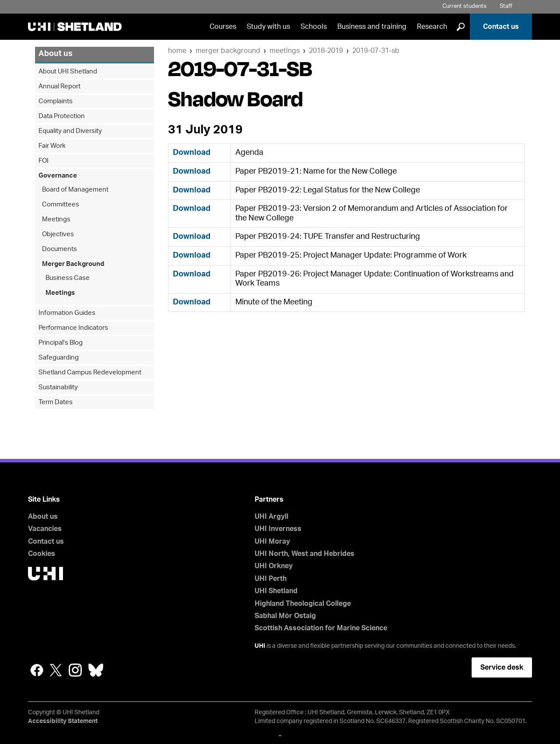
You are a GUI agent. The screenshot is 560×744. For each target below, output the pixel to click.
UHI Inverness (278, 529)
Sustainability (58, 387)
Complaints (56, 101)
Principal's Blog (61, 343)
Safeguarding (59, 358)
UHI (260, 646)
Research (432, 27)
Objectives (58, 234)
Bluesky (96, 670)
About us (56, 54)
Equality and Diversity (70, 131)
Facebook (37, 670)
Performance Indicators (73, 328)
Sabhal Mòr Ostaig (285, 616)
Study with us (268, 27)
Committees (61, 204)
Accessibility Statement (63, 721)
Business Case (68, 278)
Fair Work (52, 146)
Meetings (285, 51)
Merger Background (228, 51)
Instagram (75, 670)
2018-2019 (326, 51)
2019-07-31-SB (376, 51)
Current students (464, 6)
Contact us (501, 27)
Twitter (56, 670)
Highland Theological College (303, 604)
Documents (59, 249)
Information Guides (67, 313)
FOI (44, 161)
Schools (314, 27)
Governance (58, 176)
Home (177, 51)
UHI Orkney (274, 566)
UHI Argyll (271, 517)
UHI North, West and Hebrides (304, 554)
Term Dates (56, 402)
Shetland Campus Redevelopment (90, 372)
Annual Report (59, 86)
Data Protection (62, 116)
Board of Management (75, 190)
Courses (223, 27)
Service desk (502, 667)
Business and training (372, 27)
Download (192, 153)
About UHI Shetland (68, 72)
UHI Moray (272, 541)
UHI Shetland (276, 591)
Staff (506, 6)
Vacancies (45, 529)
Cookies (42, 554)
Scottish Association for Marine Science (321, 628)
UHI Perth (271, 579)
